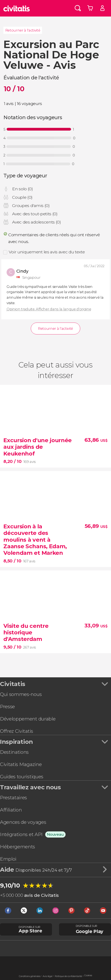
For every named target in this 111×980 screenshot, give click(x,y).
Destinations (14, 752)
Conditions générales (30, 976)
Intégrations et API (21, 834)
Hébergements (18, 847)
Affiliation (11, 810)
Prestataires (13, 798)
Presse (7, 707)
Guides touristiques (22, 777)
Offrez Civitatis (17, 731)
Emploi (8, 859)
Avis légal (48, 976)
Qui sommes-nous (21, 694)
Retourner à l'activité (23, 30)
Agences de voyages (23, 822)
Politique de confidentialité (68, 976)
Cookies (88, 975)
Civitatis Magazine (21, 764)
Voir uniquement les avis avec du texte (47, 252)
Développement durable (28, 719)
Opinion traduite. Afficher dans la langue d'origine (49, 309)
